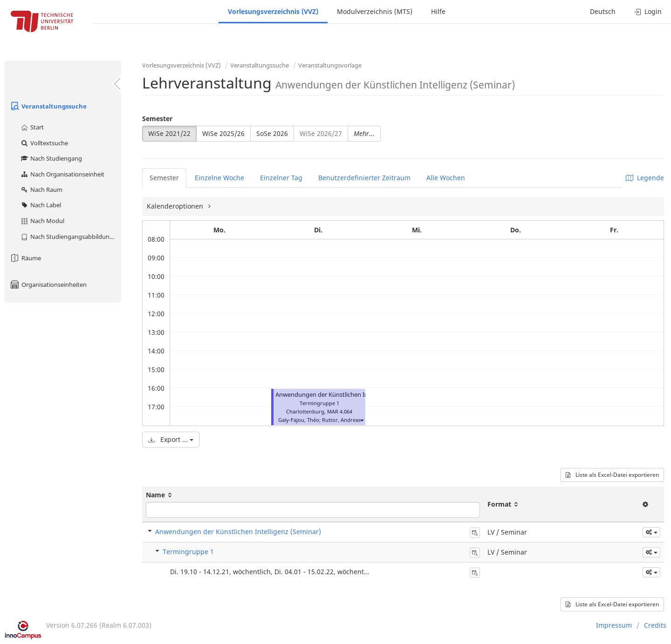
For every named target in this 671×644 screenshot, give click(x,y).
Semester (157, 119)
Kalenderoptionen (176, 206)
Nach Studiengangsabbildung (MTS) (71, 237)
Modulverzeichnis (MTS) (375, 11)
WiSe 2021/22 (169, 133)
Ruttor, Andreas (341, 420)
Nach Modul (42, 221)
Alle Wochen (446, 178)
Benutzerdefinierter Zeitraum (364, 178)
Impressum (614, 625)
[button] (362, 420)
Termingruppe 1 (188, 552)
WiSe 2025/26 (223, 133)
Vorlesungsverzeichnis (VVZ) (273, 11)
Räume (25, 258)
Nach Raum (41, 190)
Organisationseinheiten (48, 285)
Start (32, 127)
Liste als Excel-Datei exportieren (612, 475)
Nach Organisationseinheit (62, 174)
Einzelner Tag (281, 178)
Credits (655, 625)
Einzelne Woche (219, 178)
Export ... (171, 439)
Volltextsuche (44, 143)
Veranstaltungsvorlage (330, 65)
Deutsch (603, 11)
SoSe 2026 (272, 133)
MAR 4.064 (340, 411)
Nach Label (41, 205)
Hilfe (438, 11)
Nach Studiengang (51, 158)
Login (648, 11)
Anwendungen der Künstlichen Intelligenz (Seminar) (348, 395)
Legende (645, 178)
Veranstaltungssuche (48, 106)
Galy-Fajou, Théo (299, 420)
